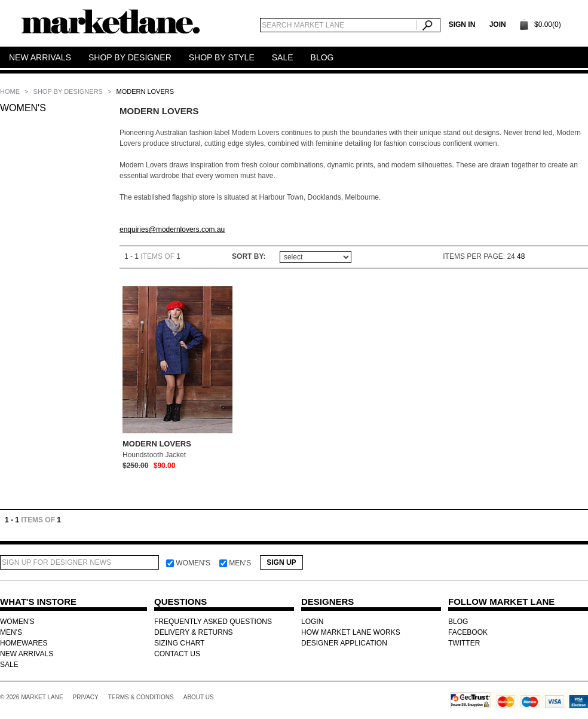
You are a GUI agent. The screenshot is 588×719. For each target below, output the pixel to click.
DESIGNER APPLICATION (344, 643)
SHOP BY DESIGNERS (69, 91)
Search (428, 25)
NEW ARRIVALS (27, 654)
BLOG (458, 622)
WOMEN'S (23, 108)
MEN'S (11, 632)
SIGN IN (462, 25)
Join (498, 25)
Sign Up (281, 562)
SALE (9, 665)
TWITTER (464, 643)
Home (11, 91)
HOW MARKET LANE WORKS (351, 632)
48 (521, 256)
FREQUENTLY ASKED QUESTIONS (213, 622)
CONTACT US (177, 654)
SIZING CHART (179, 643)
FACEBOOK (468, 632)
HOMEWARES (24, 643)
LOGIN (312, 622)
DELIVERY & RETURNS (194, 632)
